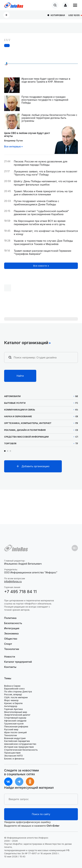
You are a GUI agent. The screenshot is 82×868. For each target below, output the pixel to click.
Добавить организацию (35, 466)
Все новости (40, 266)
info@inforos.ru (13, 581)
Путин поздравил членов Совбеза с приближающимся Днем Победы (37, 203)
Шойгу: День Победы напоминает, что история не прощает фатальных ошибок (45, 183)
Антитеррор (11, 706)
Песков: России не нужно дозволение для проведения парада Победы (41, 163)
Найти (20, 376)
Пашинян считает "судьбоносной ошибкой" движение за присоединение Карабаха (41, 213)
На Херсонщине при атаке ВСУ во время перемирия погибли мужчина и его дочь (40, 223)
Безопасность (13, 623)
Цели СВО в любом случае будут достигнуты (27, 134)
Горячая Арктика (13, 709)
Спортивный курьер (15, 718)
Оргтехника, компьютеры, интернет (28, 423)
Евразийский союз (14, 689)
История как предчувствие (19, 747)
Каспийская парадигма (17, 741)
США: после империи (16, 697)
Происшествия (12, 753)
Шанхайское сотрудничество (20, 744)
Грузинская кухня (14, 724)
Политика (10, 618)
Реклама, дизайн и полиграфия (25, 430)
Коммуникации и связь (20, 410)
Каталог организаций (26, 343)
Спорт (8, 644)
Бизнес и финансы (14, 759)
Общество (11, 639)
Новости (10, 657)
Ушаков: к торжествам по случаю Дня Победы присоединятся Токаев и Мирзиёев (43, 242)
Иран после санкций (15, 732)
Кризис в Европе (13, 703)
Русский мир (11, 729)
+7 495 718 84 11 (20, 592)
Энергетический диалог (17, 715)
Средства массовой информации (26, 437)
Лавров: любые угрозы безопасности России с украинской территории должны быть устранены (49, 118)
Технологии (12, 649)
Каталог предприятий (18, 662)
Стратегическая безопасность (21, 750)
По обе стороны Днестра (18, 691)
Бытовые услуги (15, 403)
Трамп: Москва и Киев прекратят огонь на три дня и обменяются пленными (43, 193)
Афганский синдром (15, 721)
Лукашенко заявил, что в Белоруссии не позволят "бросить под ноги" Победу (46, 173)
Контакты (10, 667)
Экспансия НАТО (13, 756)
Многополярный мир (16, 712)
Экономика (11, 633)
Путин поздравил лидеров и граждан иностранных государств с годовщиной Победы (45, 100)
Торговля (10, 443)
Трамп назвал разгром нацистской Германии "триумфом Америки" (42, 252)
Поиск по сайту (41, 814)
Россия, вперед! (13, 694)
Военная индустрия (15, 738)
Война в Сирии (12, 686)
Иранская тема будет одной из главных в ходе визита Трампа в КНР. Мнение (46, 80)
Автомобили (12, 396)
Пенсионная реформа (16, 726)
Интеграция (12, 628)
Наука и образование (18, 416)
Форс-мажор (11, 700)
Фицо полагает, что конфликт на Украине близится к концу (46, 233)
